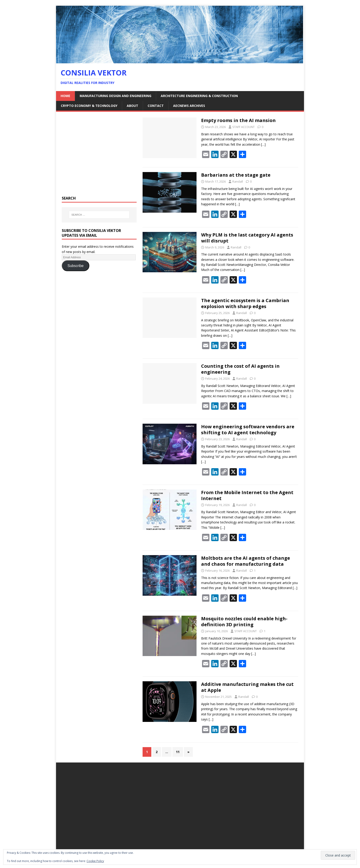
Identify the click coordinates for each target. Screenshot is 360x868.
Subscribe (76, 266)
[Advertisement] (99, 156)
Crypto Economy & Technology (89, 106)
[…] (263, 144)
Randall (238, 181)
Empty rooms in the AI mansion (239, 120)
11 (178, 752)
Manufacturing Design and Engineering (115, 96)
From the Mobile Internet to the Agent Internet (247, 495)
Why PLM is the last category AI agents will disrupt (247, 238)
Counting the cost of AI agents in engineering (240, 369)
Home (65, 96)
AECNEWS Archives (189, 106)
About (132, 106)
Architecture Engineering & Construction (199, 96)
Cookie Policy (95, 861)
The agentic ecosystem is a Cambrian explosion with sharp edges (245, 303)
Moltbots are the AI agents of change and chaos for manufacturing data (246, 561)
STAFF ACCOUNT (243, 127)
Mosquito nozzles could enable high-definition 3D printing (244, 622)
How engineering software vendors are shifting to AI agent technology (248, 430)
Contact (156, 106)
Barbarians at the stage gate (236, 175)
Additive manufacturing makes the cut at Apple (247, 687)
